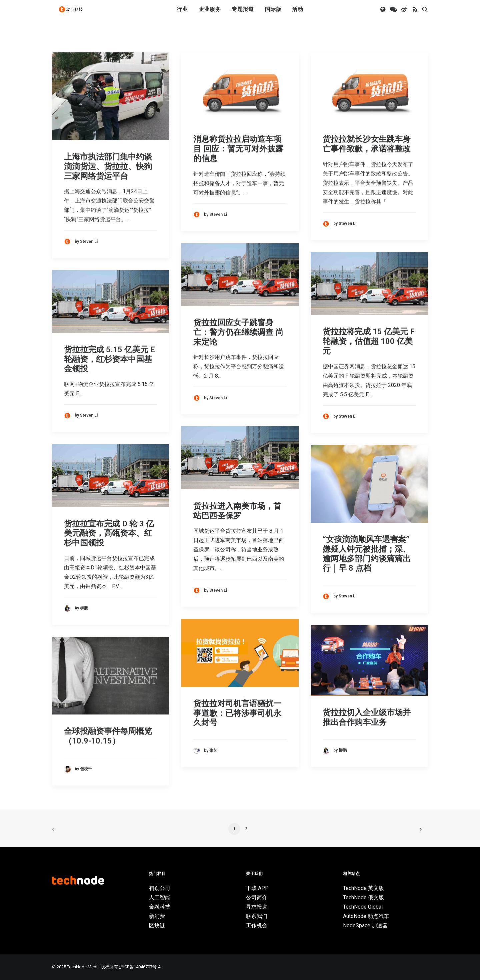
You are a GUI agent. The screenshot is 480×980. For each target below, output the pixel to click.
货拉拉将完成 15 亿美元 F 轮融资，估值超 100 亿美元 (369, 341)
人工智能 (160, 897)
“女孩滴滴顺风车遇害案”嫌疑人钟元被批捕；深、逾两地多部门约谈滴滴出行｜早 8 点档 (367, 554)
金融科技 (160, 907)
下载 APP (257, 888)
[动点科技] (73, 14)
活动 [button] (298, 14)
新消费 (157, 916)
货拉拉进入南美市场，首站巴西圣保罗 (237, 511)
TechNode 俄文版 (363, 897)
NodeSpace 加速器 (365, 925)
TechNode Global (363, 907)
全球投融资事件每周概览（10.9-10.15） (108, 736)
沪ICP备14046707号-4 (140, 967)
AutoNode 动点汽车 (366, 916)
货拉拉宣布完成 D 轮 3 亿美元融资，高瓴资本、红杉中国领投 (109, 533)
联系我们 (257, 916)
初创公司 (160, 888)
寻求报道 (257, 907)
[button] (383, 14)
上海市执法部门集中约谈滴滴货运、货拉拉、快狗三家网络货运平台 (108, 166)
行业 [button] (182, 14)
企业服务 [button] (210, 14)
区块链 (157, 925)
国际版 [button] (273, 14)
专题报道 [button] (243, 14)
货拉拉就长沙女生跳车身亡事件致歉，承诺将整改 (367, 144)
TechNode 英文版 (363, 888)
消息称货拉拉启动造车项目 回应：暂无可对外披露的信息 (238, 149)
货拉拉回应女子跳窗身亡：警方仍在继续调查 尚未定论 (238, 332)
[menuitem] (182, 14)
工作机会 (257, 925)
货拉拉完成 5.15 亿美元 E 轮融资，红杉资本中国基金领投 (109, 359)
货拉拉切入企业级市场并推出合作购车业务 (367, 717)
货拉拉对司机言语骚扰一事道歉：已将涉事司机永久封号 (237, 713)
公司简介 (257, 897)
